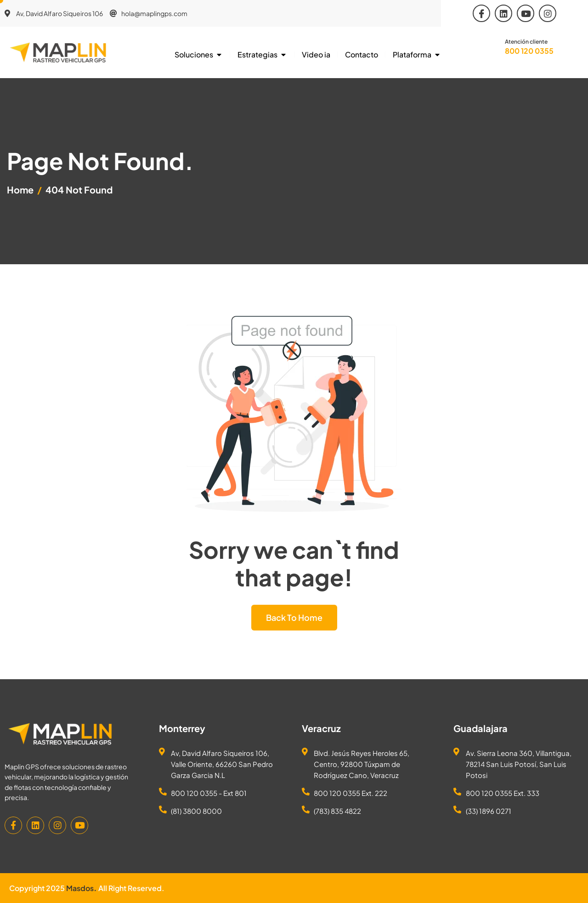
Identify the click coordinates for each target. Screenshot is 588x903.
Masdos (80, 888)
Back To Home (294, 617)
